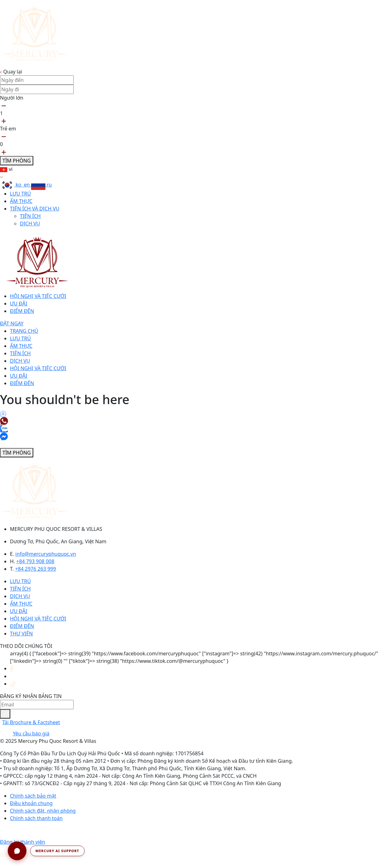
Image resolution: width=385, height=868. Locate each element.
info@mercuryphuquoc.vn (46, 554)
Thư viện (21, 634)
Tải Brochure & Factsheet (31, 722)
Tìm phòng (17, 161)
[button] (46, 851)
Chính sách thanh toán (36, 818)
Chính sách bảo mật (33, 796)
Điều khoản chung (31, 803)
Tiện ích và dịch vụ (35, 209)
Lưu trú (20, 194)
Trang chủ (24, 331)
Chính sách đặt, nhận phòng (43, 811)
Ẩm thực (21, 201)
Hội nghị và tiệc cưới (38, 296)
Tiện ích (30, 216)
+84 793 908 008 (35, 561)
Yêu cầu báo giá (31, 734)
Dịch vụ (30, 224)
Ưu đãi (19, 304)
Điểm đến (22, 311)
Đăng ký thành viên (23, 842)
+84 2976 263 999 (35, 569)
